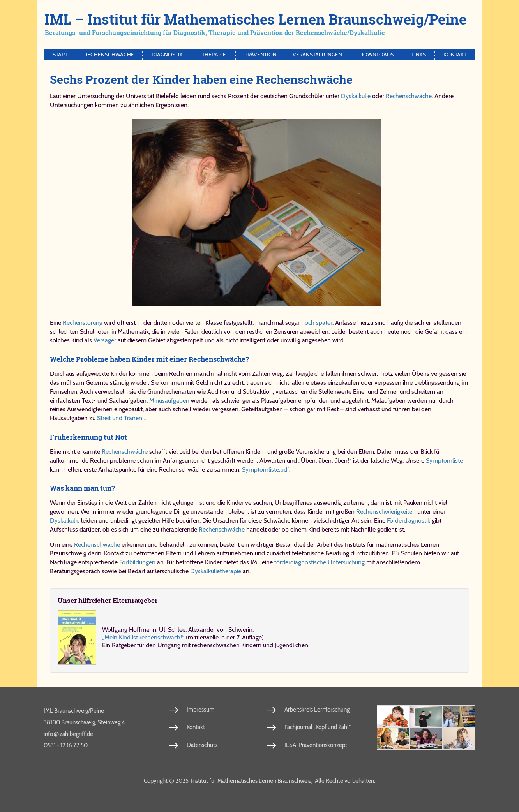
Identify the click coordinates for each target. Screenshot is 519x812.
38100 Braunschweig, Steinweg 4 (84, 722)
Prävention (260, 55)
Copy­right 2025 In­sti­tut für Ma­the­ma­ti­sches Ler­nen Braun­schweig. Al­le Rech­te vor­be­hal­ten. (259, 781)
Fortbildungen (137, 562)
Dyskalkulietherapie (216, 571)
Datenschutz (202, 745)
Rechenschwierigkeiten (386, 512)
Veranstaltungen (317, 55)
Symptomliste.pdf (266, 469)
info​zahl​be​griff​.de (68, 734)
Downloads (377, 55)
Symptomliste (444, 461)
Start (60, 55)
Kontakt (455, 55)
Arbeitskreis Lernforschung (317, 710)
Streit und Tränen (120, 418)
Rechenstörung (83, 323)
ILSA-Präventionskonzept (316, 745)
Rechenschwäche (109, 55)
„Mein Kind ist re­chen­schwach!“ (143, 637)
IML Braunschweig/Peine (74, 711)
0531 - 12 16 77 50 (66, 745)
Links (419, 55)
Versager (105, 340)
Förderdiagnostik (409, 520)
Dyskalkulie (356, 96)
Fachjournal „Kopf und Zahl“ (318, 727)
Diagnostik (167, 55)
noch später (317, 323)
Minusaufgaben (169, 401)
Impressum (200, 710)
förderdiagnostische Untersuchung (320, 562)
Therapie (214, 55)
